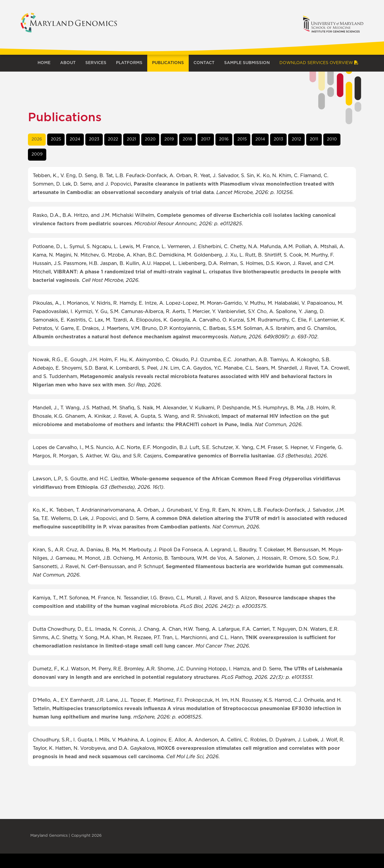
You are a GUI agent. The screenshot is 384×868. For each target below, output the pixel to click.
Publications (168, 63)
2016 (224, 139)
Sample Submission (247, 63)
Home (44, 63)
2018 (187, 139)
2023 (94, 139)
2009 (37, 154)
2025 (56, 139)
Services (96, 63)
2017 (206, 139)
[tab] (37, 140)
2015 (242, 139)
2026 (37, 139)
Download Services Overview (319, 63)
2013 (278, 139)
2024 (75, 139)
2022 (113, 139)
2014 (260, 139)
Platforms (129, 63)
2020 (150, 139)
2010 (332, 139)
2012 (296, 139)
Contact (204, 63)
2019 (169, 139)
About (68, 63)
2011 (314, 139)
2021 (131, 139)
